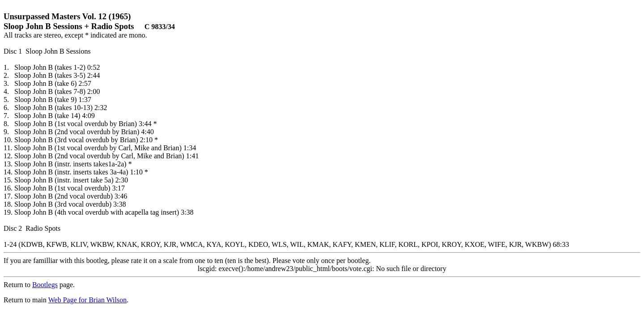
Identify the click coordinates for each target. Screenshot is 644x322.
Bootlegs (45, 285)
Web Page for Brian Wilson (88, 300)
